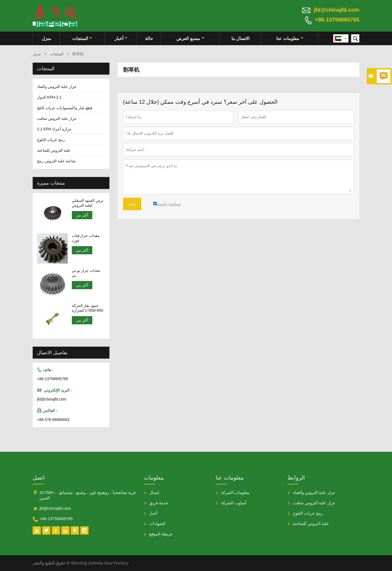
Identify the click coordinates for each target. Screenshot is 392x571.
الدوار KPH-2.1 (49, 97)
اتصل (39, 478)
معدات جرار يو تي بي (86, 273)
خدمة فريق (159, 503)
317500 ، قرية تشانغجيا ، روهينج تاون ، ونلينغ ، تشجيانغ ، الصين (88, 495)
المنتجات (82, 39)
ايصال (154, 492)
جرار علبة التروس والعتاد (57, 87)
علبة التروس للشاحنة (54, 150)
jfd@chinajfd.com (337, 10)
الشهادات (157, 523)
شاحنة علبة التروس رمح (56, 161)
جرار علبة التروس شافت (57, 118)
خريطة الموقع (161, 534)
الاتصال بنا (240, 39)
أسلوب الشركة (234, 503)
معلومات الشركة (235, 492)
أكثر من (82, 215)
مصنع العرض (190, 39)
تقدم (132, 204)
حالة (149, 39)
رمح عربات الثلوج (51, 140)
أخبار (121, 39)
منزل (46, 39)
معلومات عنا (290, 39)
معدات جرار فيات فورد (86, 238)
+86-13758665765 (337, 20)
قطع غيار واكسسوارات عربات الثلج (65, 108)
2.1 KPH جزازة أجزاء (54, 129)
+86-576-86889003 (53, 420)
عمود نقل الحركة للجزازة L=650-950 (88, 308)
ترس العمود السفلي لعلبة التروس (88, 203)
